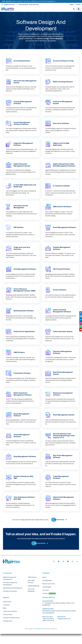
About (44, 587)
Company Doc (8, 632)
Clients (72, 5)
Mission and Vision (48, 593)
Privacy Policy (8, 625)
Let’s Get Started (41, 553)
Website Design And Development (10, 588)
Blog (5, 618)
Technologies (47, 597)
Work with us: (62, 627)
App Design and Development (13, 598)
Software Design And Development (10, 593)
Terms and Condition (10, 622)
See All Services (60, 529)
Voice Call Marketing (31, 600)
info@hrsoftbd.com (8, 5)
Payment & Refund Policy (11, 629)
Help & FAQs (7, 612)
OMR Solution (32, 587)
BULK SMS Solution (31, 591)
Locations (6, 615)
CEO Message (47, 590)
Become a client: (48, 627)
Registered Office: (48, 619)
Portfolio (78, 5)
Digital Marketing (33, 595)
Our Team (46, 600)
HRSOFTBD (40, 639)
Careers (49, 604)
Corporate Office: (48, 611)
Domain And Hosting (10, 601)
